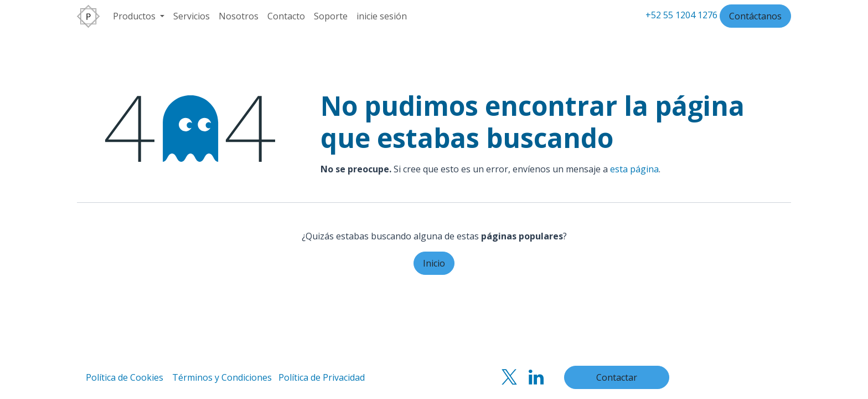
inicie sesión (382, 16)
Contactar (617, 377)
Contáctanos (755, 16)
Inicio (434, 263)
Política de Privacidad (322, 377)
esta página (634, 169)
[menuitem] (139, 16)
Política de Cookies (125, 377)
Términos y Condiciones (222, 377)
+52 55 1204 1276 (681, 15)
